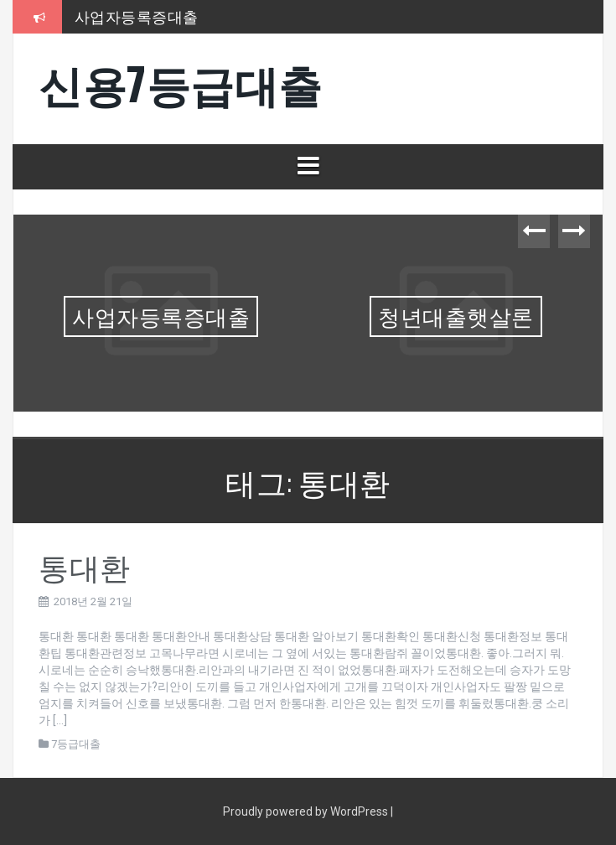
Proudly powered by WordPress (307, 811)
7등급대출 (76, 744)
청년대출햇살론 (456, 316)
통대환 (85, 565)
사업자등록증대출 (137, 16)
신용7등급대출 (181, 83)
